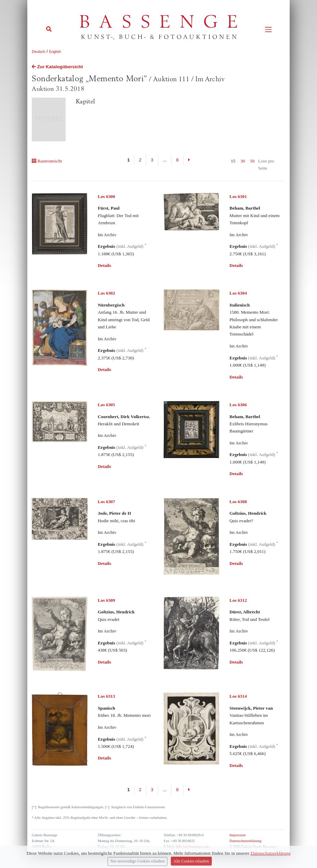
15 (233, 161)
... (165, 160)
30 (243, 161)
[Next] (189, 160)
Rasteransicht (47, 161)
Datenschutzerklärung (246, 841)
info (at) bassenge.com (192, 847)
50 (252, 161)
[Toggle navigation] (268, 30)
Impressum (238, 835)
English (55, 52)
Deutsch (38, 52)
